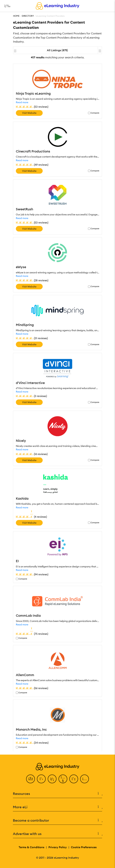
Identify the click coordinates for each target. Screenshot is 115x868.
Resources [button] (58, 794)
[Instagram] (85, 779)
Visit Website (29, 113)
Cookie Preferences (84, 847)
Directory (28, 16)
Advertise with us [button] (58, 834)
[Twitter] (41, 779)
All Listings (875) (57, 50)
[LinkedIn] (52, 779)
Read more (22, 102)
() (32, 107)
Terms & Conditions (31, 847)
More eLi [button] (58, 807)
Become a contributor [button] (58, 820)
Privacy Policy (58, 847)
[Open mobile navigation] (6, 6)
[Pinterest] (74, 779)
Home (16, 16)
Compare (95, 113)
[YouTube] (63, 779)
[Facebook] (30, 779)
